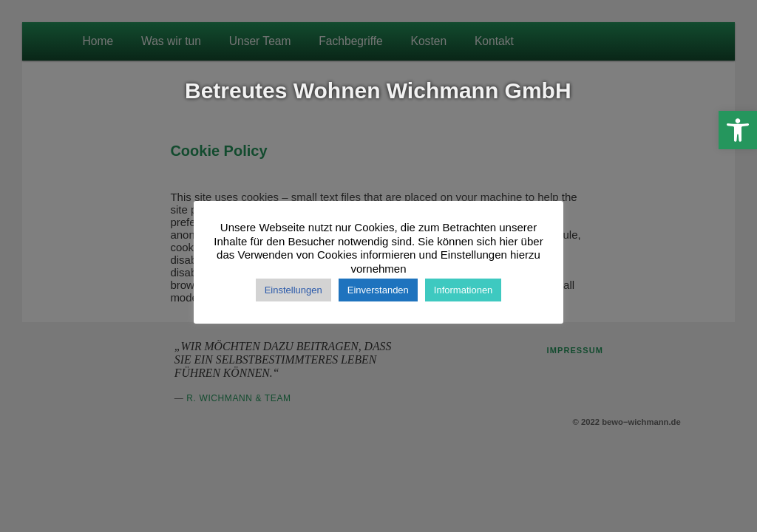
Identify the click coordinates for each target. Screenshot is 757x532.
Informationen (464, 290)
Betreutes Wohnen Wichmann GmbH (378, 91)
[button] (738, 130)
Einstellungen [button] (293, 290)
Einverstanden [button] (378, 290)
